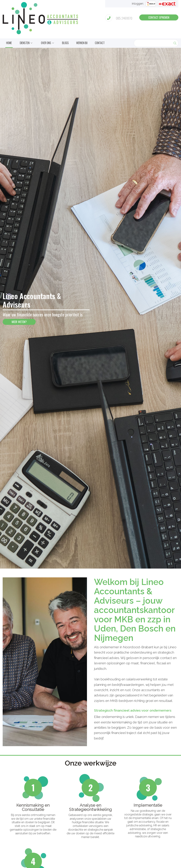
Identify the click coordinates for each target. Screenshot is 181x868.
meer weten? (19, 322)
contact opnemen (159, 17)
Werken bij (82, 43)
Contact (100, 43)
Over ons (46, 43)
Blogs (65, 43)
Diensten (25, 43)
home (9, 43)
